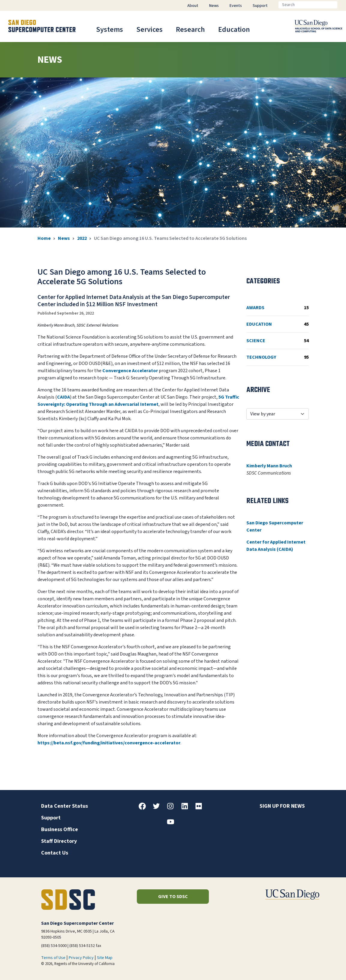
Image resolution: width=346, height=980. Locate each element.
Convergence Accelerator (130, 371)
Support (51, 818)
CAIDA (63, 397)
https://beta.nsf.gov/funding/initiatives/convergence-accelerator (109, 743)
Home (44, 238)
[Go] (342, 5)
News (64, 238)
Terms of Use (53, 958)
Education (234, 30)
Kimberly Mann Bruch (269, 466)
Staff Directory (59, 841)
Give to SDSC (173, 897)
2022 (82, 238)
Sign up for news (282, 806)
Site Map (105, 958)
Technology (278, 357)
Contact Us (55, 853)
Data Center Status (65, 806)
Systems (110, 30)
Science (278, 341)
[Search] (308, 5)
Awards (278, 308)
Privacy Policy (81, 958)
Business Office (60, 829)
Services (149, 30)
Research (190, 30)
